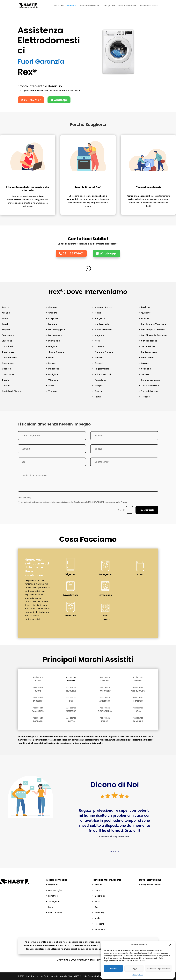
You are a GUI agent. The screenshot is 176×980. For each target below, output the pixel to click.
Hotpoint (99, 924)
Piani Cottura (105, 618)
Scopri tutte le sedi (151, 885)
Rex (97, 907)
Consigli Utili (109, 6)
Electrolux (100, 896)
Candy (98, 890)
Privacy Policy (138, 975)
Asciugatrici (105, 574)
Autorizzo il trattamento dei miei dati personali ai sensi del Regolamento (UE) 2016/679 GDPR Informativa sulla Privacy (72, 502)
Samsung (100, 913)
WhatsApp (61, 100)
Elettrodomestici (88, 6)
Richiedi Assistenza (149, 6)
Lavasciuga (105, 595)
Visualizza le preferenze (158, 969)
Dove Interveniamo (127, 6)
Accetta (113, 969)
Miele (97, 918)
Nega (134, 969)
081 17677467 (32, 100)
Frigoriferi (71, 574)
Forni (140, 574)
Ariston (99, 885)
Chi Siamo (59, 6)
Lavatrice (70, 616)
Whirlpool (100, 929)
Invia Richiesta (147, 510)
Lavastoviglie (71, 595)
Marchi (71, 6)
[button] (170, 945)
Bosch (98, 901)
